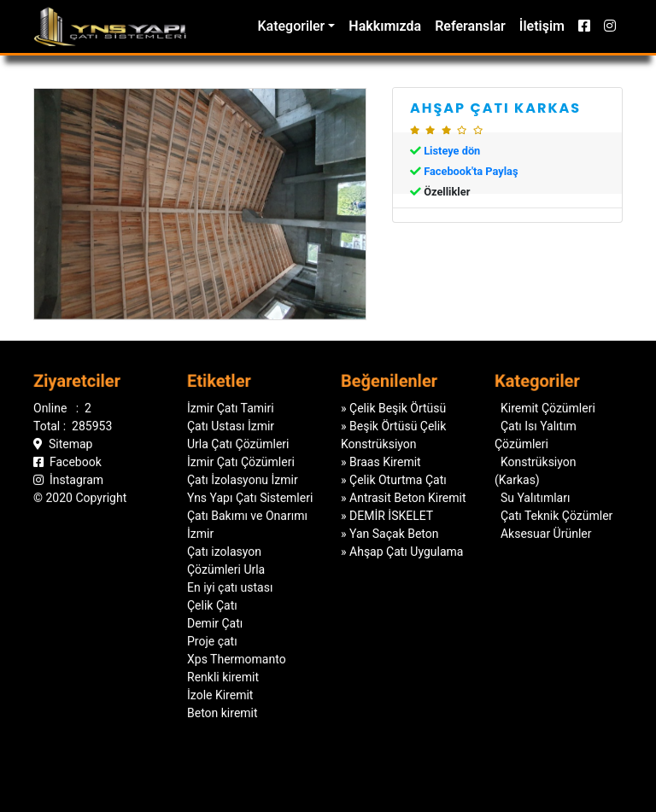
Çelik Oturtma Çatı (398, 480)
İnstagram (68, 476)
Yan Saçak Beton (394, 534)
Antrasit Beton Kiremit (407, 498)
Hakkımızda (385, 26)
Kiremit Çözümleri (548, 404)
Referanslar (470, 26)
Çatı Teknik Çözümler (556, 511)
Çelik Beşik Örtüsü (398, 408)
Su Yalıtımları (535, 494)
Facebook (67, 458)
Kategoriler (291, 26)
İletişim (542, 26)
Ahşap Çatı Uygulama (406, 552)
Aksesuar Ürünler (546, 529)
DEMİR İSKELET (391, 516)
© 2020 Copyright (80, 494)
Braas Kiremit (385, 462)
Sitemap (63, 440)
